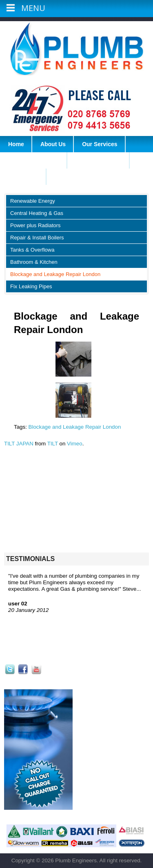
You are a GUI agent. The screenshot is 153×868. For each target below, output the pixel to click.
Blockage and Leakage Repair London (55, 274)
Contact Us (23, 177)
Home (16, 144)
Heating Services (99, 160)
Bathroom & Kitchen (34, 262)
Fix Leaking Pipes (31, 286)
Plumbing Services (34, 160)
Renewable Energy (33, 201)
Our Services (100, 144)
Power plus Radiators (35, 225)
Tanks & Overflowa (32, 250)
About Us (53, 144)
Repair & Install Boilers (37, 238)
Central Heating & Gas (37, 213)
